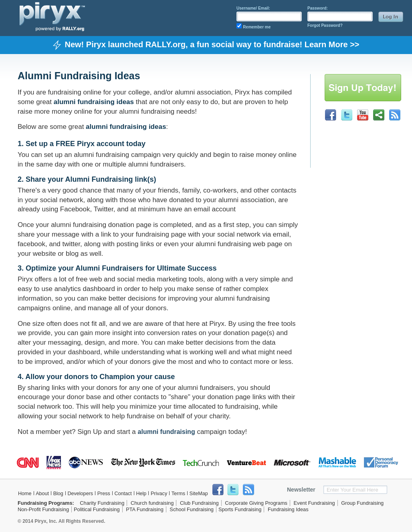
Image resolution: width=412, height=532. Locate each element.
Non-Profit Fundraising (43, 509)
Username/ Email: (253, 8)
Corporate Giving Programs (256, 503)
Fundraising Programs (45, 503)
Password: (318, 8)
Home (25, 494)
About (42, 494)
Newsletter (301, 490)
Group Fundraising (362, 503)
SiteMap (199, 494)
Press (104, 494)
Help (141, 494)
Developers (80, 494)
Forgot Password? (325, 25)
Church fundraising (152, 503)
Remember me (257, 27)
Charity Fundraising (102, 503)
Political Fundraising (97, 509)
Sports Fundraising (240, 509)
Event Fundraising (314, 503)
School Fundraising (192, 509)
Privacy (159, 494)
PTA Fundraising (145, 509)
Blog (58, 494)
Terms (178, 494)
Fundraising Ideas (288, 509)
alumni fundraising (167, 432)
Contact (123, 494)
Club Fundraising (199, 503)
